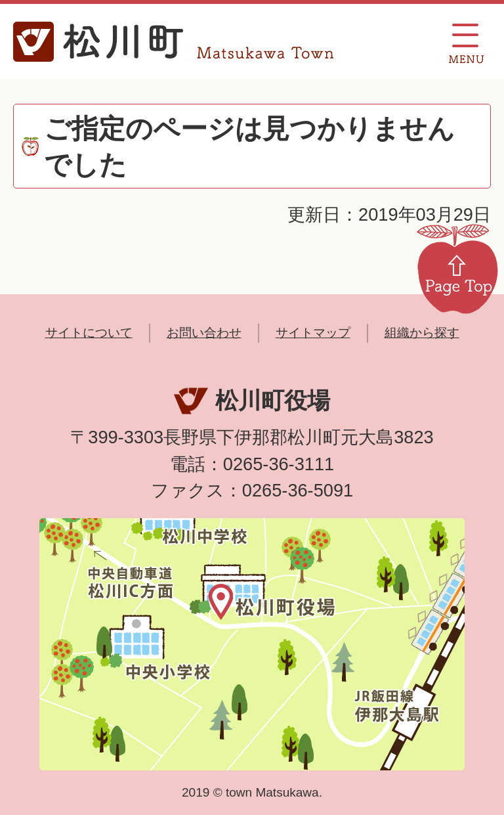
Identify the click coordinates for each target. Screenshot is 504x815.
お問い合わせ (204, 333)
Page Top (457, 268)
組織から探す (422, 333)
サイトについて (89, 333)
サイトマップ (313, 333)
